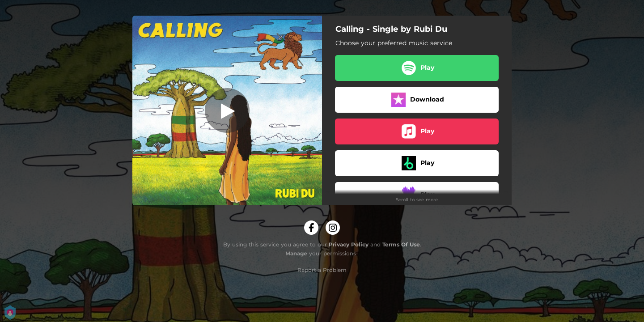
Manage (296, 253)
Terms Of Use (401, 244)
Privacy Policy (349, 244)
